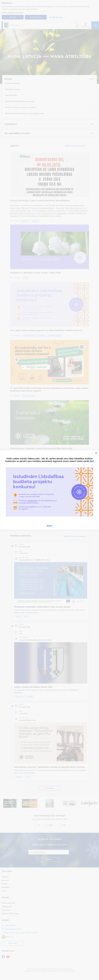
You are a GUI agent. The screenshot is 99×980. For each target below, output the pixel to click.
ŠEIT (92, 461)
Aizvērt (49, 526)
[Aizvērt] (96, 453)
